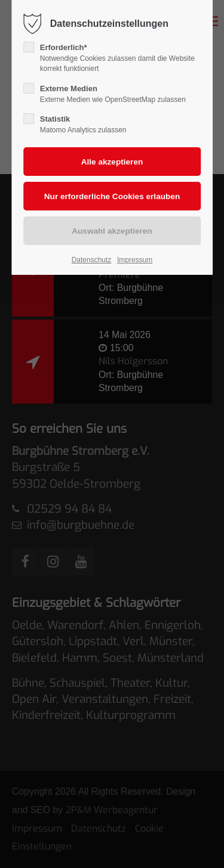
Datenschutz (92, 260)
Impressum (135, 260)
